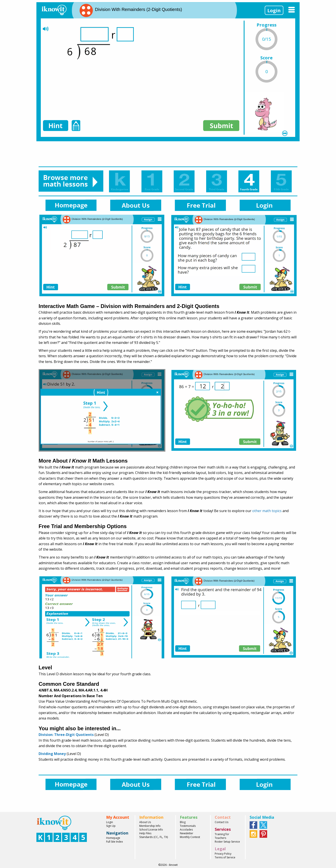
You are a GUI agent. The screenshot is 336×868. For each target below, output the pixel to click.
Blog (183, 822)
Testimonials (188, 826)
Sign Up (111, 826)
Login (274, 10)
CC (156, 837)
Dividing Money (52, 754)
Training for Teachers (222, 836)
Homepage (113, 838)
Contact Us (222, 822)
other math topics (267, 511)
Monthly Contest (190, 837)
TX (166, 837)
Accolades (186, 830)
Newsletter (187, 833)
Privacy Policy (223, 854)
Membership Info (150, 826)
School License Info (151, 830)
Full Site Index (114, 842)
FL (161, 837)
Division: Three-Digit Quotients (66, 735)
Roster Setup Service (227, 842)
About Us (145, 822)
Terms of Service (225, 857)
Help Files (145, 833)
